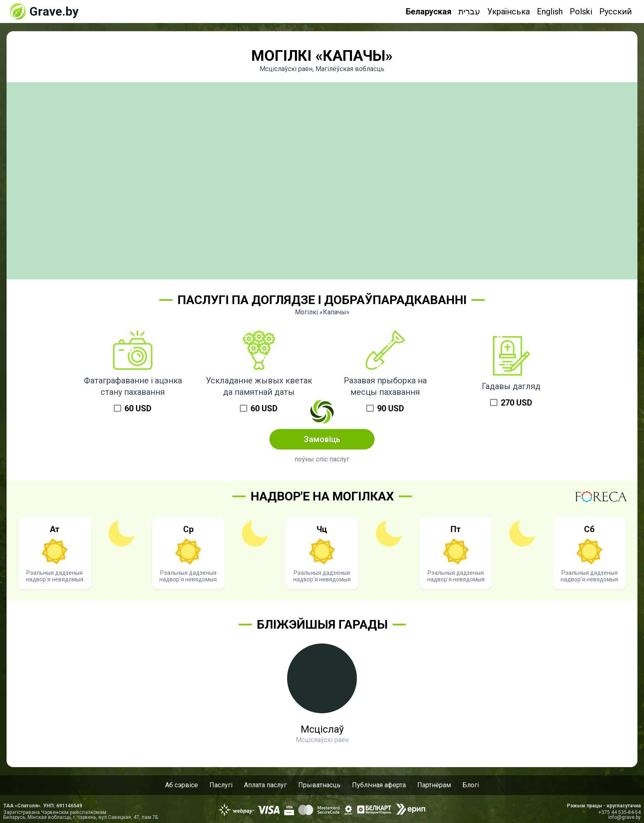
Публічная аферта (379, 785)
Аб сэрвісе (182, 785)
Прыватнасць (319, 785)
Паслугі (221, 785)
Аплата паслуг (265, 785)
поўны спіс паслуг (322, 459)
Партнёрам (434, 785)
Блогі (471, 785)
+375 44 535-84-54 (620, 812)
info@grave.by (624, 817)
